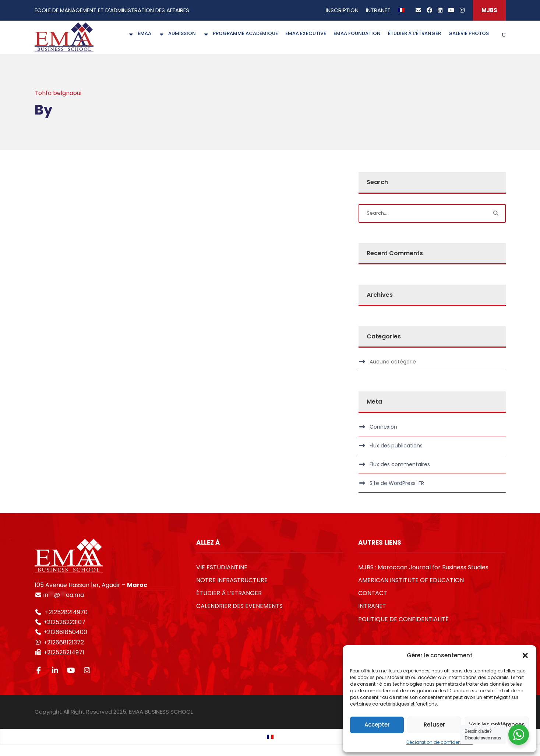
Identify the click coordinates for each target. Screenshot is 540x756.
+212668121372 (63, 642)
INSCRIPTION (342, 10)
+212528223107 (64, 622)
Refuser (434, 725)
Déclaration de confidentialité (440, 742)
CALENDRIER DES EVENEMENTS (239, 606)
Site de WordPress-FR (397, 483)
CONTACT (373, 593)
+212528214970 (66, 612)
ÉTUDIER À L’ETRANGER (229, 593)
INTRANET (378, 10)
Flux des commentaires (400, 464)
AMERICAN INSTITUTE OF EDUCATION (411, 580)
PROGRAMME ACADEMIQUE (241, 33)
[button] (525, 655)
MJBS (489, 10)
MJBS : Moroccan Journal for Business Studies (423, 567)
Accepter (377, 725)
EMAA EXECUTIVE (306, 33)
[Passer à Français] (270, 737)
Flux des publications (396, 446)
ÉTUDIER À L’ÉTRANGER (414, 33)
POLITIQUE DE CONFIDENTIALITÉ (403, 619)
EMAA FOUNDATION (357, 33)
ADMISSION (177, 33)
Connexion (383, 427)
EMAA (140, 33)
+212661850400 (65, 632)
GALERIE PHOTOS (469, 33)
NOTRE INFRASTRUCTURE (232, 580)
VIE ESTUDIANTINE (222, 567)
